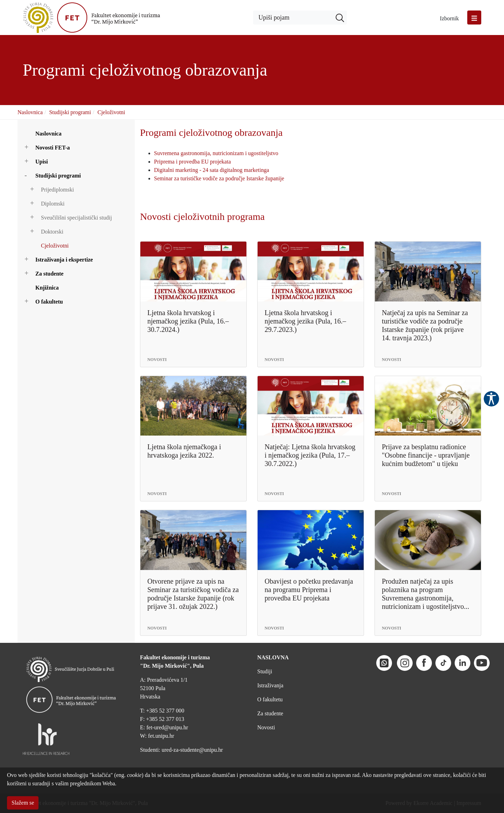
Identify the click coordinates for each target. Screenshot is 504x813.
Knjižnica (47, 288)
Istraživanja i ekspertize (64, 260)
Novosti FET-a (53, 148)
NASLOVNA (273, 657)
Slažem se (23, 803)
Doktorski (52, 232)
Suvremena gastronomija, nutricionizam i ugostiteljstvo (216, 153)
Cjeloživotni (111, 112)
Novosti (266, 727)
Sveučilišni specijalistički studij (76, 218)
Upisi (42, 162)
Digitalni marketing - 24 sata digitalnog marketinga (212, 170)
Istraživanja (270, 685)
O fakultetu (49, 302)
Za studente (49, 274)
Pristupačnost (491, 399)
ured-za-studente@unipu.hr (192, 750)
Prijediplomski (57, 190)
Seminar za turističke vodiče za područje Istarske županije (219, 178)
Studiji (265, 671)
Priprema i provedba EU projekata (192, 162)
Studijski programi (70, 112)
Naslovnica (30, 112)
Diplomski (53, 204)
